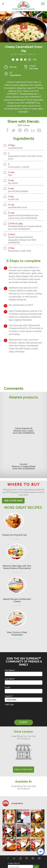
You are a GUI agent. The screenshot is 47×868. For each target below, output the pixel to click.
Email (8, 687)
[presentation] (24, 711)
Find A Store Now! (13, 501)
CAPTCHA (9, 705)
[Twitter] (14, 858)
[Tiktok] (33, 858)
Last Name (10, 679)
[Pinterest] (27, 858)
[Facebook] (8, 858)
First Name (10, 670)
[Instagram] (20, 858)
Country (9, 696)
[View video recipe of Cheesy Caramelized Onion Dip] (23, 27)
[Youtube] (39, 858)
